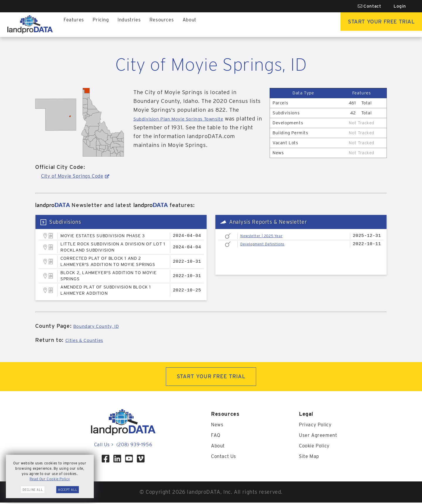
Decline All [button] (33, 490)
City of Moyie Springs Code (78, 176)
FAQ (216, 436)
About (198, 24)
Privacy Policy (317, 426)
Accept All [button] (68, 490)
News (218, 426)
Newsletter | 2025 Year (265, 236)
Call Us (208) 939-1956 (123, 446)
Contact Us (225, 458)
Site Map (310, 458)
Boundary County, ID (101, 326)
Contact (370, 6)
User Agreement (320, 436)
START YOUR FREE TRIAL (211, 377)
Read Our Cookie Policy (50, 479)
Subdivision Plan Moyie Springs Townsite (188, 119)
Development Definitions (267, 244)
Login (400, 6)
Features (75, 24)
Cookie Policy (316, 447)
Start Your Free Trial (374, 24)
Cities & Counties (88, 340)
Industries (134, 24)
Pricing (103, 24)
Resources (168, 24)
